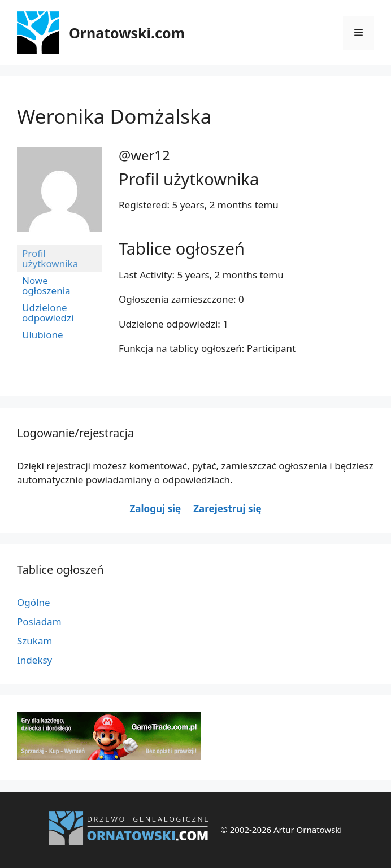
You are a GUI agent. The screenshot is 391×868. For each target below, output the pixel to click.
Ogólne (34, 602)
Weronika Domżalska (114, 116)
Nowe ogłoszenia (46, 285)
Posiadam (39, 621)
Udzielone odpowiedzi (48, 313)
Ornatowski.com (127, 33)
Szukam (34, 641)
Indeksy (34, 660)
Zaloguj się (155, 509)
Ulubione (43, 335)
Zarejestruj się (227, 509)
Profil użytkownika (50, 258)
